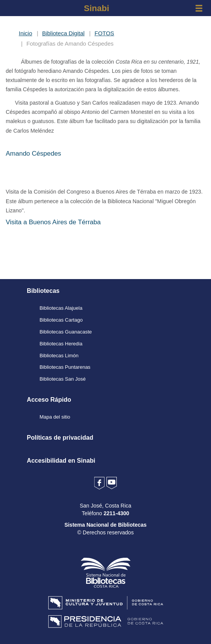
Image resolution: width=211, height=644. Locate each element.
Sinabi (97, 8)
